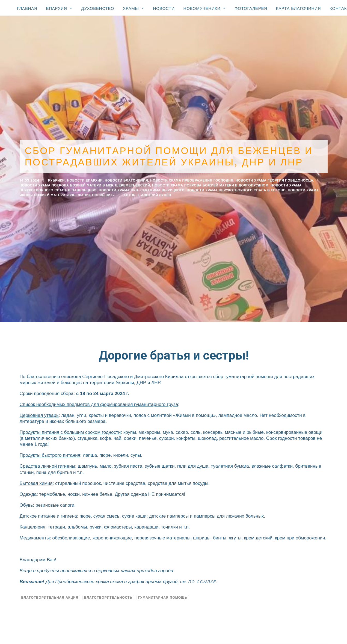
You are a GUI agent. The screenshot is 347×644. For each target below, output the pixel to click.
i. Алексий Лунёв (155, 193)
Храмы (134, 8)
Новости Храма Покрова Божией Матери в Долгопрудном (210, 183)
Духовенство (98, 8)
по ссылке (202, 578)
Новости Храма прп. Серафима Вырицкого (142, 188)
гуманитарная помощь (163, 594)
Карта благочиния (298, 8)
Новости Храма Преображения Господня (192, 179)
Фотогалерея (251, 8)
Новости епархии (85, 179)
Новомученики (205, 8)
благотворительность (108, 594)
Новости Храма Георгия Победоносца (275, 179)
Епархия (59, 8)
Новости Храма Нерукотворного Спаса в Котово (236, 188)
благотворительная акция (50, 594)
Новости (164, 8)
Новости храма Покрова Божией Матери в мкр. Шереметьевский (85, 183)
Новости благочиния (127, 179)
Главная (27, 8)
